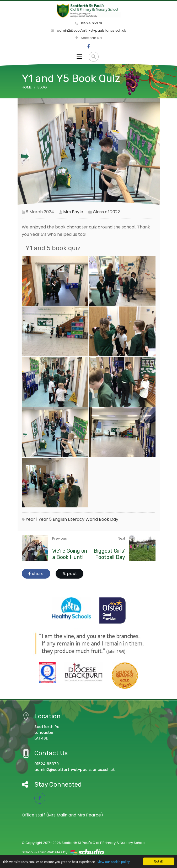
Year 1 (32, 519)
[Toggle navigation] (79, 57)
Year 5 (45, 519)
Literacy (76, 519)
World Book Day (102, 519)
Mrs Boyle (73, 212)
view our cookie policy (114, 862)
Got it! (159, 861)
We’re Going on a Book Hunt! (70, 554)
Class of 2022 (106, 212)
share (36, 574)
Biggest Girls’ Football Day (109, 554)
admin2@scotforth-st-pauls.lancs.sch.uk (89, 30)
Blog (42, 87)
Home (27, 87)
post (70, 574)
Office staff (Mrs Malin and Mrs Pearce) (62, 815)
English (60, 519)
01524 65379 (89, 23)
